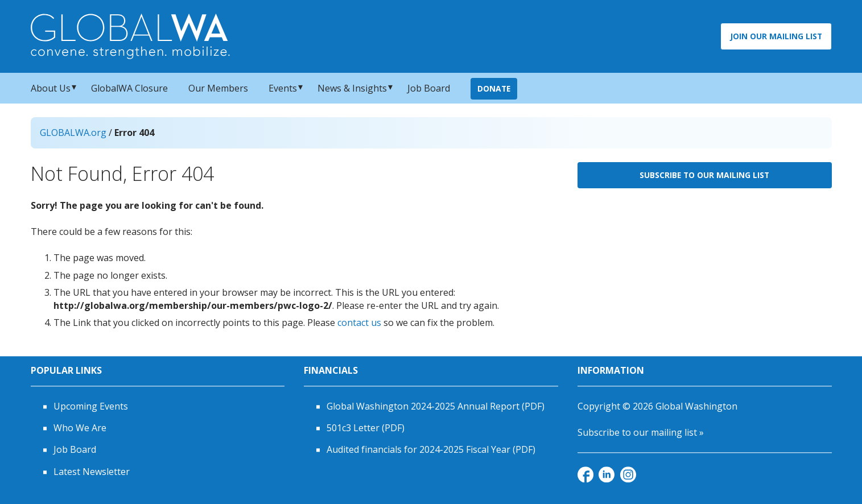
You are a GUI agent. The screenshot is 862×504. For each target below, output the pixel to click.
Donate (494, 88)
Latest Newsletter (92, 472)
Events (283, 88)
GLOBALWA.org (73, 133)
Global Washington (696, 406)
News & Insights (352, 88)
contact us (359, 323)
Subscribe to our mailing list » (641, 432)
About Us (51, 88)
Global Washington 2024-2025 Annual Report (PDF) (436, 406)
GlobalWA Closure (129, 88)
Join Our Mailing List (776, 36)
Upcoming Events (91, 406)
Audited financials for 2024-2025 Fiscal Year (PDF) (431, 450)
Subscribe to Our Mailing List (704, 175)
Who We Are (80, 428)
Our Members (218, 88)
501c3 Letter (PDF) (366, 428)
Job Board (429, 88)
